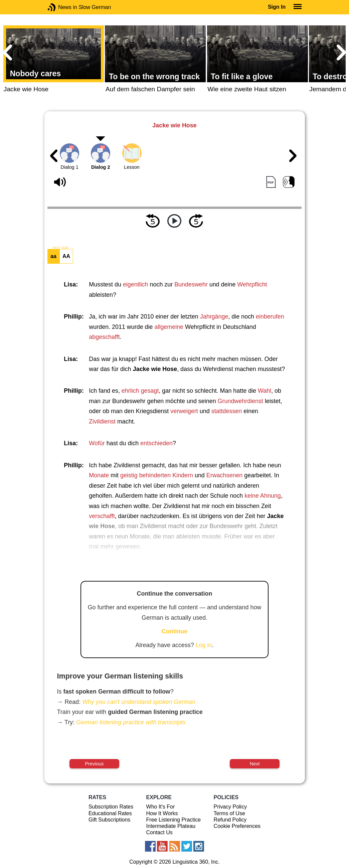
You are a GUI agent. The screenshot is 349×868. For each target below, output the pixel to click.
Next (255, 764)
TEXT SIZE (60, 248)
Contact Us (159, 832)
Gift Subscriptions (109, 820)
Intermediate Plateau (171, 826)
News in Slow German (62, 7)
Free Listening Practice (174, 820)
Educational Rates (110, 813)
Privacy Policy (230, 807)
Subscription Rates (111, 807)
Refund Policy (230, 820)
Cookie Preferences (237, 826)
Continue (175, 631)
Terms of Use (229, 813)
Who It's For (161, 807)
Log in (204, 645)
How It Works (162, 813)
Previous (94, 764)
